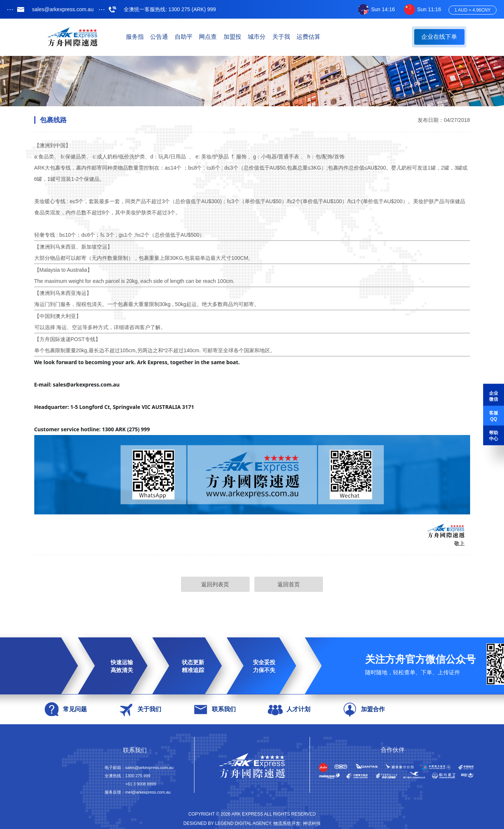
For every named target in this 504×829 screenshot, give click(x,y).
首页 (126, 37)
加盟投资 (312, 37)
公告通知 (200, 37)
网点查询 (275, 37)
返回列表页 (210, 585)
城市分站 (349, 37)
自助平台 (237, 37)
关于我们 (386, 37)
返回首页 (294, 585)
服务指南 (163, 37)
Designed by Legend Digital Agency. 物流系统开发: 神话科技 (252, 824)
